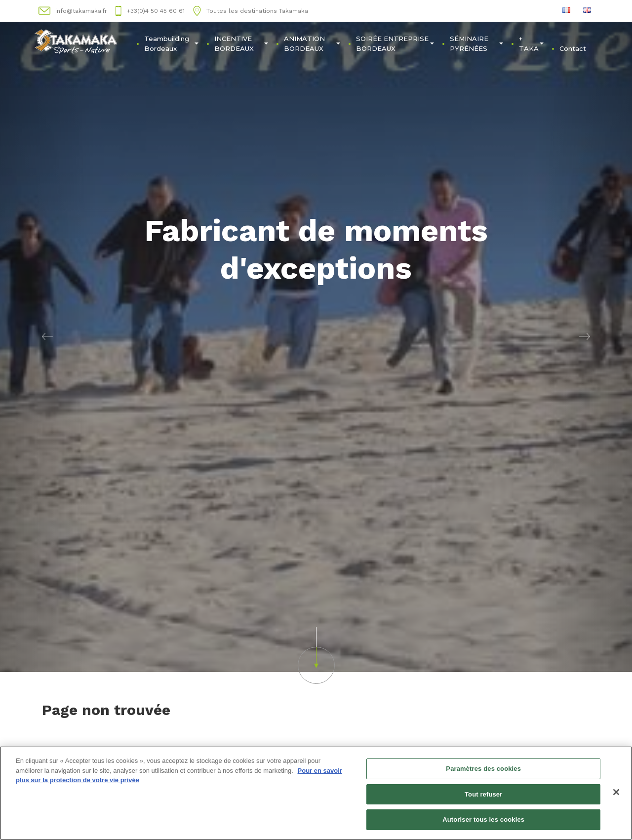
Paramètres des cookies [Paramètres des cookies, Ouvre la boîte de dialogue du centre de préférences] (483, 769)
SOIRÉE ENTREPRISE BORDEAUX (395, 43)
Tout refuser (483, 794)
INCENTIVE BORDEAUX (241, 43)
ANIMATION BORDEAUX (312, 43)
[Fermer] (616, 793)
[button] (47, 336)
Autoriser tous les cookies (483, 820)
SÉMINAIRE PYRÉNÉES (476, 43)
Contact (573, 48)
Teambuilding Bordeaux (171, 43)
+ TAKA (531, 43)
